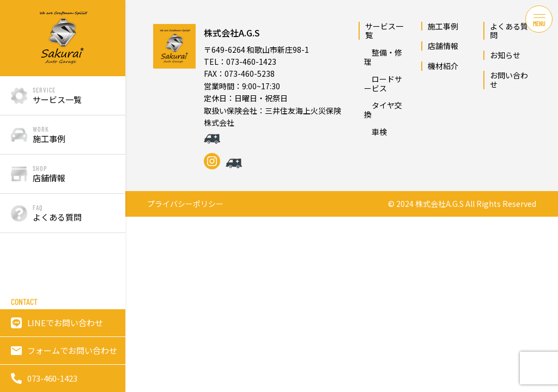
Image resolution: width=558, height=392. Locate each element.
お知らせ (505, 55)
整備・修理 (383, 57)
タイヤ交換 (383, 110)
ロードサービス (383, 84)
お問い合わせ (509, 80)
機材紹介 (443, 66)
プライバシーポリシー (185, 204)
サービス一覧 (384, 31)
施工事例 (443, 26)
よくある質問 (509, 31)
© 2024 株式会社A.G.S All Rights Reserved (462, 204)
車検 (375, 132)
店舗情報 (443, 46)
